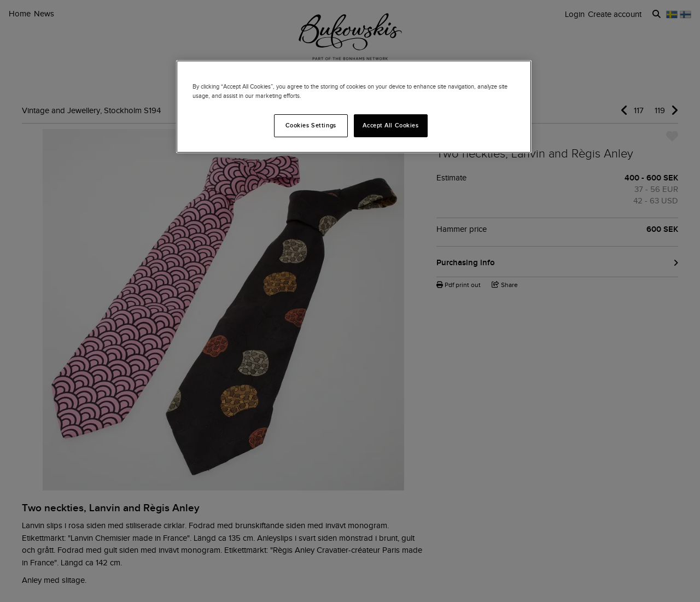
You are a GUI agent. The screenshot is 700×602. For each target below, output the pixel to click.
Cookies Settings (311, 125)
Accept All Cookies (390, 125)
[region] (354, 107)
